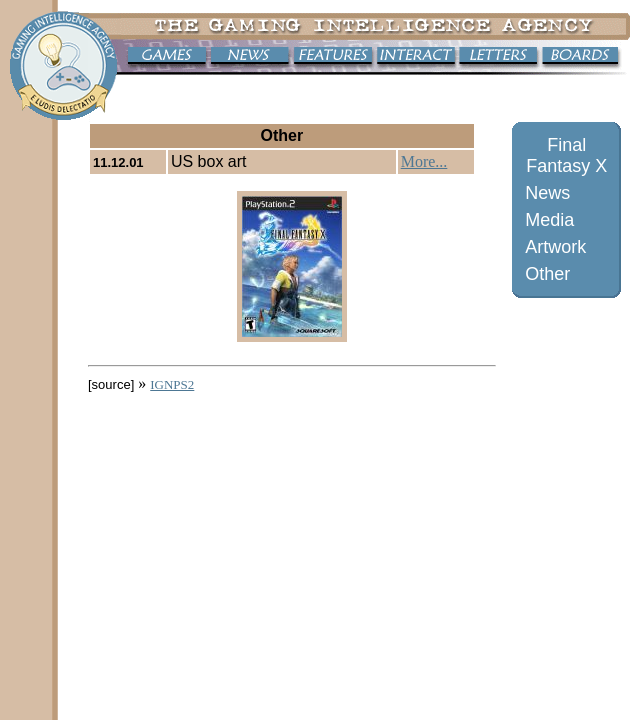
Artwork (555, 247)
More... (424, 161)
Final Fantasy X (566, 155)
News (547, 193)
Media (549, 220)
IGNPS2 (172, 384)
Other (547, 274)
